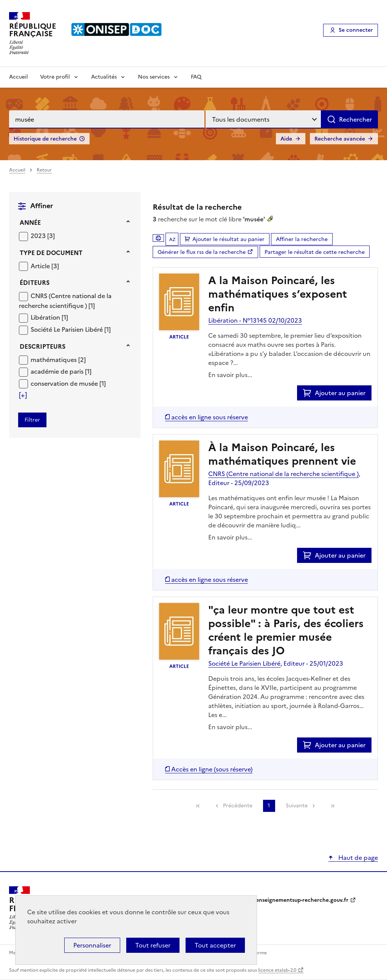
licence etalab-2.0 (277, 970)
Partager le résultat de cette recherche (315, 252)
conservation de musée (65, 383)
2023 (39, 236)
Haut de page (357, 858)
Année (30, 223)
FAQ (196, 77)
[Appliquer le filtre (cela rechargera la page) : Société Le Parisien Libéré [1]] (71, 329)
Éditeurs (35, 283)
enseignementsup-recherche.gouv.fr (302, 900)
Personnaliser (92, 945)
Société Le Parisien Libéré (67, 329)
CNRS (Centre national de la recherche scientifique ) (65, 301)
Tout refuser (153, 945)
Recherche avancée (340, 139)
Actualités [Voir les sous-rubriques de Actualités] (104, 77)
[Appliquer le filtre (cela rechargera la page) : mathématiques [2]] (58, 359)
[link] (198, 806)
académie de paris (58, 371)
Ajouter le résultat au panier (228, 239)
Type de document (51, 253)
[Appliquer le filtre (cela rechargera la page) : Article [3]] (45, 266)
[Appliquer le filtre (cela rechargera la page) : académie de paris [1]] (61, 371)
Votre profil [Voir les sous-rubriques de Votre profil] (55, 77)
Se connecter (356, 30)
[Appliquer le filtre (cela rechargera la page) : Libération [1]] (49, 317)
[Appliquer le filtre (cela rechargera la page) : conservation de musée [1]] (68, 383)
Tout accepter (215, 945)
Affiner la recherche (302, 239)
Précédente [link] (238, 806)
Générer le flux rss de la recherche (202, 252)
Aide (286, 139)
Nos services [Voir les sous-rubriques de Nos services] (154, 77)
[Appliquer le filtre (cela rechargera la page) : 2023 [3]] (43, 236)
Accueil (19, 77)
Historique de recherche (45, 139)
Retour (44, 170)
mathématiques (54, 360)
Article (41, 266)
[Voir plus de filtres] (23, 395)
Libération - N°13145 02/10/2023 (255, 320)
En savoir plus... (230, 375)
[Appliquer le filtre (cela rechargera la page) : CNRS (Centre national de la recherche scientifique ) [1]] (65, 301)
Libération (46, 317)
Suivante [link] (297, 806)
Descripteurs (43, 346)
